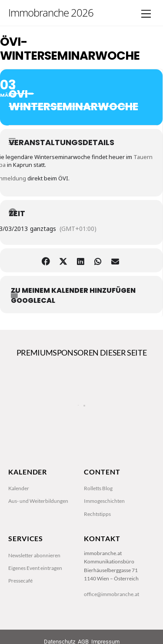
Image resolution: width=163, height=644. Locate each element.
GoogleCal (33, 301)
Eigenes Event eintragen (35, 568)
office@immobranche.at (111, 594)
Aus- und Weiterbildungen (38, 501)
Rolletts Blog (98, 488)
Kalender (19, 488)
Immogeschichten (104, 501)
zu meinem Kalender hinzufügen (73, 291)
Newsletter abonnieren (34, 555)
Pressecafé (20, 581)
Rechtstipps (97, 514)
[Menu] (146, 14)
